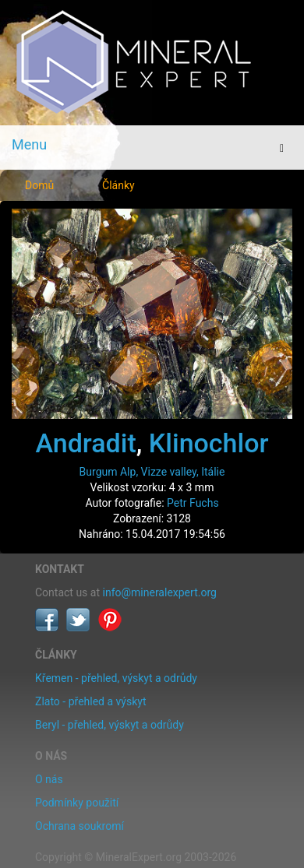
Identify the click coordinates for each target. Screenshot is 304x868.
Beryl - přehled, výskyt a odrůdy (110, 725)
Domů (39, 185)
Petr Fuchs (193, 503)
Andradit (86, 443)
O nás (49, 779)
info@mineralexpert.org (160, 592)
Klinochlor (209, 443)
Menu (29, 144)
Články (118, 185)
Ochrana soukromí (80, 826)
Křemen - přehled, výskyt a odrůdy (116, 678)
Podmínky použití (77, 803)
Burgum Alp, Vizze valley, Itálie (152, 472)
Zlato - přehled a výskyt (90, 701)
